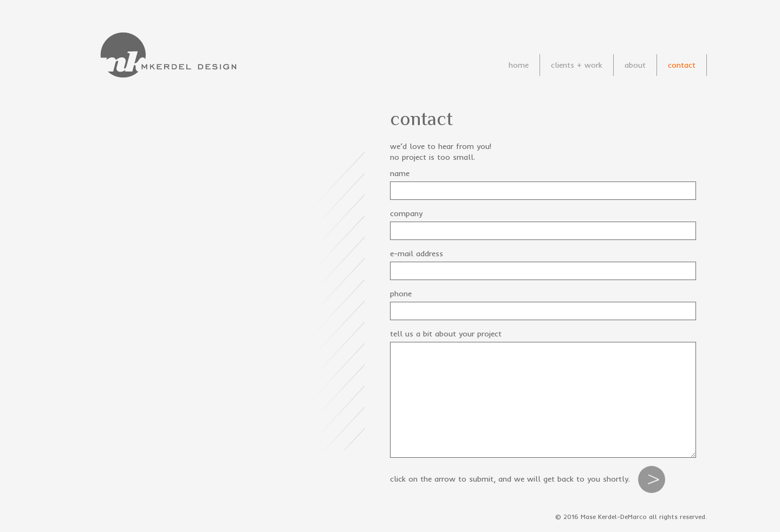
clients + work (577, 65)
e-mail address (417, 254)
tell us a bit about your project (446, 334)
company (406, 213)
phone (401, 294)
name (400, 173)
